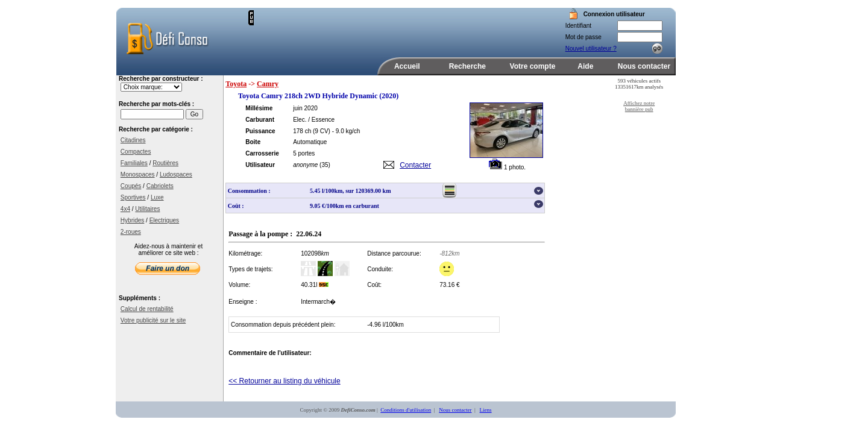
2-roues (131, 232)
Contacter (415, 165)
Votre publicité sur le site (153, 320)
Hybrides (132, 220)
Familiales (134, 163)
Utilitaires (147, 209)
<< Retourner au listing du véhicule (284, 381)
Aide (585, 66)
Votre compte (533, 66)
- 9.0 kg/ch (346, 131)
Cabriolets (160, 186)
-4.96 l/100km (385, 325)
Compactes (136, 152)
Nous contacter (644, 66)
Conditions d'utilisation (406, 410)
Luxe (157, 197)
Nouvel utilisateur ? (591, 49)
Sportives (133, 197)
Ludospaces (176, 175)
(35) (325, 165)
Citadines (133, 140)
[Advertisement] (395, 28)
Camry (268, 84)
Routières (165, 163)
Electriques (164, 220)
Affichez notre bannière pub (639, 106)
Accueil (407, 66)
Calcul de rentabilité (147, 309)
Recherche (467, 66)
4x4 (125, 209)
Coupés (131, 186)
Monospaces (138, 175)
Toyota (236, 84)
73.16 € (449, 285)
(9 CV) (322, 131)
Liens (486, 410)
